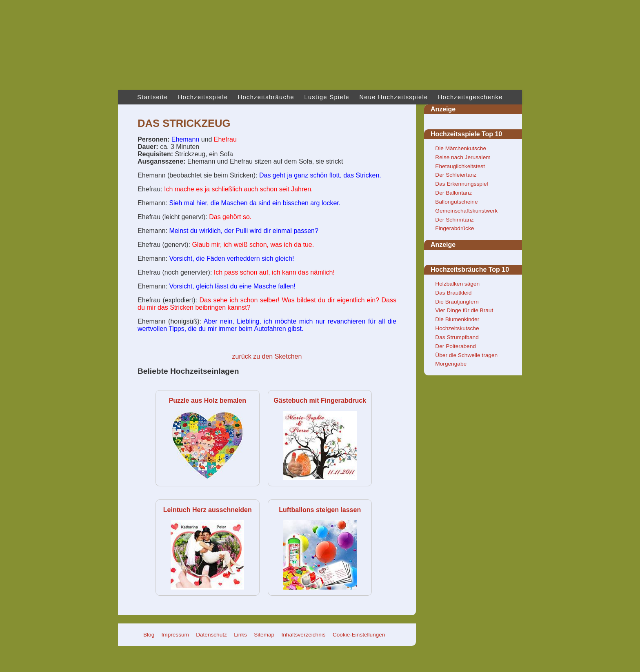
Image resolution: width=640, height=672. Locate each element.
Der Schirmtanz (454, 220)
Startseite (152, 97)
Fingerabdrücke (454, 228)
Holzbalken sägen (457, 284)
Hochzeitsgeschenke (470, 97)
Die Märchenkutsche (461, 148)
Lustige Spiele (327, 97)
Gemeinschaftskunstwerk (466, 211)
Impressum (175, 635)
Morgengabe (451, 364)
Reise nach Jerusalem (463, 157)
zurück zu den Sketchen (267, 356)
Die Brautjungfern (457, 302)
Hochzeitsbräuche (266, 97)
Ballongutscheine (456, 202)
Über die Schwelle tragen (466, 355)
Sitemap (264, 635)
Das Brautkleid (453, 293)
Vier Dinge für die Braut (464, 310)
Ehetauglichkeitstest (460, 166)
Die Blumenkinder (457, 319)
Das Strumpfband (457, 337)
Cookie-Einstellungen (359, 635)
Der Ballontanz (453, 193)
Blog (149, 635)
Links (240, 635)
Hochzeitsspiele (203, 97)
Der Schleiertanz (456, 175)
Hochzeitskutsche (457, 328)
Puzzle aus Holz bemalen (208, 400)
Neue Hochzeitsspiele (394, 97)
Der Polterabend (456, 346)
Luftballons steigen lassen (320, 510)
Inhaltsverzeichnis (304, 635)
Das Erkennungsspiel (461, 184)
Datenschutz (211, 635)
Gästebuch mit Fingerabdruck (320, 400)
